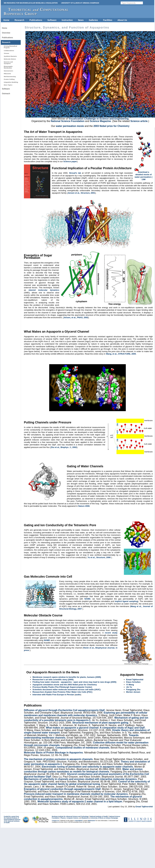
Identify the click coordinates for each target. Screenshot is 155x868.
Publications (36, 20)
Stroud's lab (75, 173)
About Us (122, 20)
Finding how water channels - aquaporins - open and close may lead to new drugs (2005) (74, 682)
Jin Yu (129, 687)
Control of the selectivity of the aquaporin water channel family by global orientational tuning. (87, 783)
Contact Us (55, 821)
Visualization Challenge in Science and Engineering (99, 119)
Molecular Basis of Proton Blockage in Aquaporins (53, 753)
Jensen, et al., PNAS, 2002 (76, 317)
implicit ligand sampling (126, 601)
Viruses (6, 53)
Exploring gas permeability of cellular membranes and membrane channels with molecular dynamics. (86, 714)
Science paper (70, 161)
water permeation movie (70, 126)
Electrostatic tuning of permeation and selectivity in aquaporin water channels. (88, 767)
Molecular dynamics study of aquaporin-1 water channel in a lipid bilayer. (80, 801)
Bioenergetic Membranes (8, 67)
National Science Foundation (68, 121)
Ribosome (7, 74)
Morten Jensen (133, 692)
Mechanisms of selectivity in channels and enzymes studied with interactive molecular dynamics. (81, 779)
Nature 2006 (84, 506)
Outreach (6, 94)
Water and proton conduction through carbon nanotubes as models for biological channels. (83, 770)
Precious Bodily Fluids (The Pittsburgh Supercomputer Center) (62, 687)
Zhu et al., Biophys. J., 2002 (64, 447)
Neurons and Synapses (8, 63)
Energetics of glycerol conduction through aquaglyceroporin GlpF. (63, 789)
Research (19, 20)
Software (52, 20)
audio (78, 695)
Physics (63, 818)
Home (6, 20)
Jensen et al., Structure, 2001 (81, 193)
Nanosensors (8, 71)
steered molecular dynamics (44, 290)
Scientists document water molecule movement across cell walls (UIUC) (67, 690)
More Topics (8, 85)
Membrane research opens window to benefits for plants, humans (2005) (67, 677)
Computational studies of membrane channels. (83, 748)
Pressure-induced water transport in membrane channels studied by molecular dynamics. (76, 794)
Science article (139, 121)
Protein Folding (9, 79)
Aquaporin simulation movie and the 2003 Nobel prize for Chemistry (65, 685)
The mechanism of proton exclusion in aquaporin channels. (59, 759)
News (81, 20)
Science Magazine (100, 121)
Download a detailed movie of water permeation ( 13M (144, 176)
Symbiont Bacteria (10, 56)
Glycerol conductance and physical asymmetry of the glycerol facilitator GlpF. (86, 775)
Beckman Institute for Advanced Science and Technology (70, 816)
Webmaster (91, 821)
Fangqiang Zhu (133, 690)
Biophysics (85, 818)
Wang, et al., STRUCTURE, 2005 (121, 354)
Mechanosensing (10, 76)
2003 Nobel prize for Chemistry (111, 126)
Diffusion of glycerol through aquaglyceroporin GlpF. (65, 710)
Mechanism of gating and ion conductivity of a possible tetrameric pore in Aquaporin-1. (86, 719)
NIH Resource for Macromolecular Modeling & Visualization (31, 3)
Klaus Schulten (133, 682)
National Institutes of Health (99, 816)
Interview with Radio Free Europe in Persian (54, 695)
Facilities (108, 20)
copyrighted (78, 821)
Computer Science (72, 818)
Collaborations (9, 51)
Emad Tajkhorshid (135, 680)
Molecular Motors (10, 59)
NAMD (87, 599)
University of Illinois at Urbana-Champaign (80, 3)
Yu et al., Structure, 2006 (99, 557)
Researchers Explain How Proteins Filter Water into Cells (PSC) (62, 692)
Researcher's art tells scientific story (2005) (53, 680)
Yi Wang (130, 685)
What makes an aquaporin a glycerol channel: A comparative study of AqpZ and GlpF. (96, 728)
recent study (111, 633)
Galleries (93, 20)
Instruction (67, 20)
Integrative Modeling (11, 82)
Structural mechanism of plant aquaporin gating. (101, 723)
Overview (6, 33)
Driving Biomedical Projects (10, 47)
